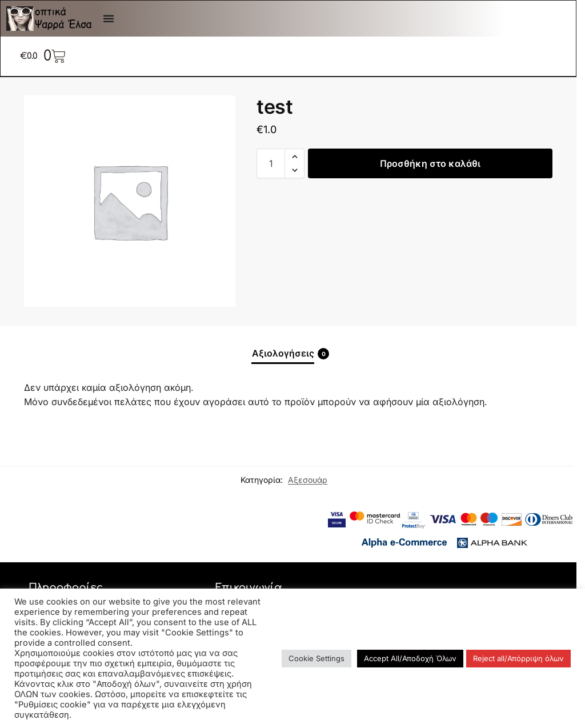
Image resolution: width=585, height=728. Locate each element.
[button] (294, 157)
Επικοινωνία (249, 587)
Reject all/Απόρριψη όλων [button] (518, 658)
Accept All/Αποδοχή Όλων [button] (410, 658)
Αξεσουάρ (308, 480)
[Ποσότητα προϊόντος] (271, 163)
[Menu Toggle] (109, 18)
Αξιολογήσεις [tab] (291, 353)
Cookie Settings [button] (316, 658)
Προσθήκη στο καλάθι (430, 163)
